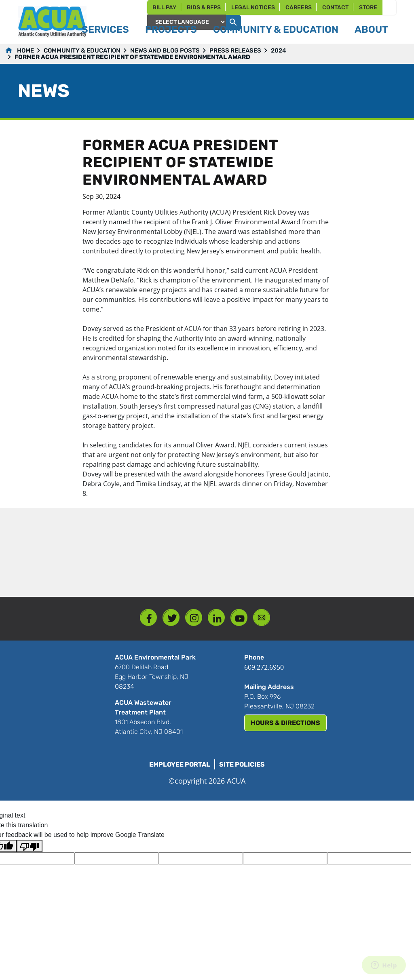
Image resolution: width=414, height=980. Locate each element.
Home (25, 51)
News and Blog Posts (165, 51)
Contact (335, 7)
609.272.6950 (264, 667)
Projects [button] (171, 30)
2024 (279, 51)
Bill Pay (164, 7)
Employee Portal (180, 764)
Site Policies (242, 764)
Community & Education (82, 51)
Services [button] (105, 30)
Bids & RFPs (204, 7)
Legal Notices (253, 7)
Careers (299, 7)
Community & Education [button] (276, 30)
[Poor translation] (30, 846)
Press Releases (235, 51)
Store (368, 7)
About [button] (371, 30)
